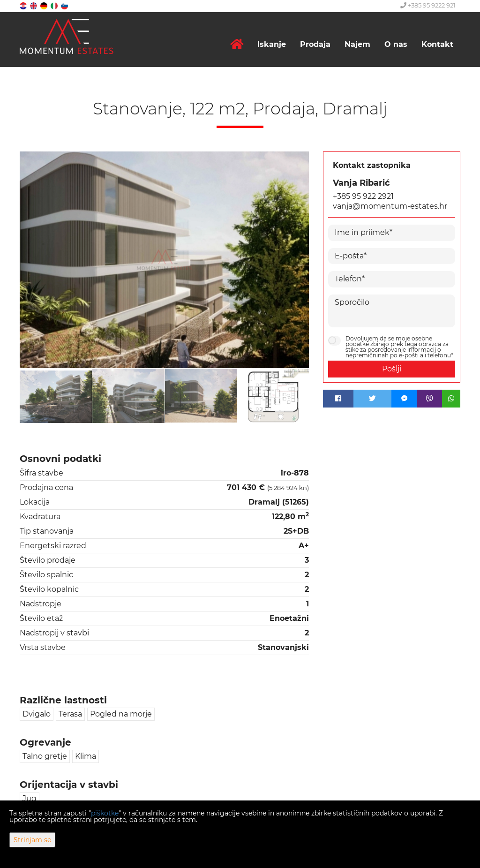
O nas (396, 44)
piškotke (105, 813)
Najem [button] (357, 44)
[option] (56, 396)
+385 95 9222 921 (428, 5)
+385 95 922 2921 (363, 196)
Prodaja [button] (315, 44)
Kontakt (437, 44)
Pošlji (392, 369)
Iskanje (272, 44)
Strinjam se (32, 840)
